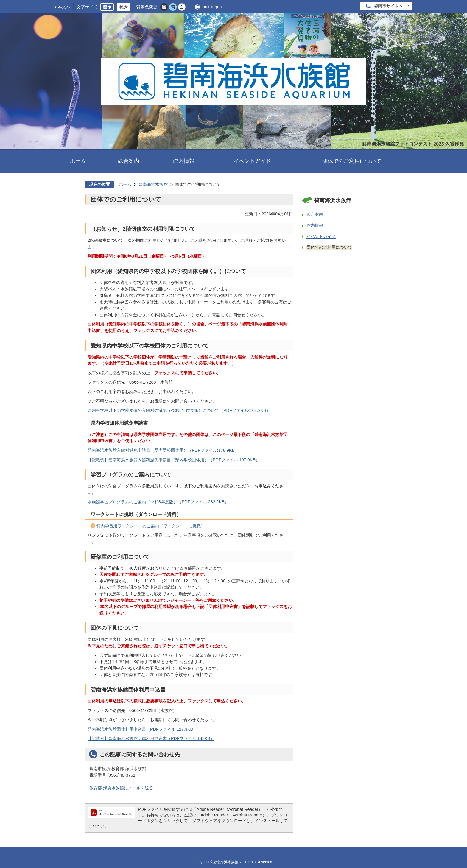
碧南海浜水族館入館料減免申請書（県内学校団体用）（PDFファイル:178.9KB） (163, 450)
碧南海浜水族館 (153, 184)
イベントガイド (252, 161)
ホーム (78, 161)
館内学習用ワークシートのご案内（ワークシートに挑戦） (151, 526)
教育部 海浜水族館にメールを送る (121, 788)
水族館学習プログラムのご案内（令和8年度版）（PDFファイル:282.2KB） (158, 502)
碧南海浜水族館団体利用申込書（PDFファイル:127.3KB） (142, 729)
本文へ (64, 7)
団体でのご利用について (352, 161)
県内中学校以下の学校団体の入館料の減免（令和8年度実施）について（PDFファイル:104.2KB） (179, 410)
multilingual (212, 7)
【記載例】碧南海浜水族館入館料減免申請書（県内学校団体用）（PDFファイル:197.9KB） (174, 460)
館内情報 (184, 161)
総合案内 (129, 161)
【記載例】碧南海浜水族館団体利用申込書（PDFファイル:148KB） (151, 738)
